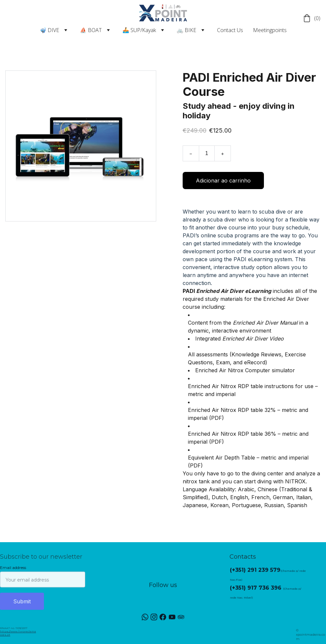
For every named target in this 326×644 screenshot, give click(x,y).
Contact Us (230, 30)
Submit (22, 606)
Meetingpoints (270, 30)
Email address (13, 572)
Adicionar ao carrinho (223, 183)
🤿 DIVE (49, 30)
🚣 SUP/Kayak (139, 30)
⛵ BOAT (91, 30)
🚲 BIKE (186, 30)
